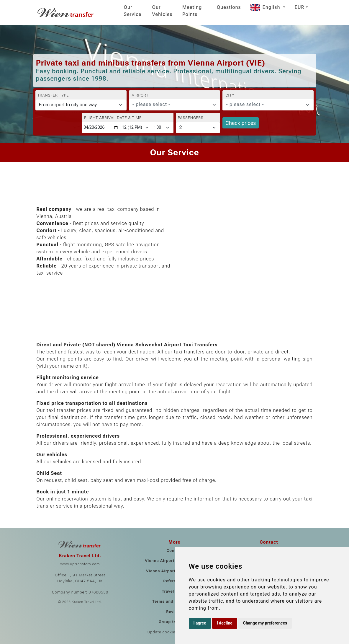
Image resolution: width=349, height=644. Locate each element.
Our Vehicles (162, 11)
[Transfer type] (81, 105)
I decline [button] (225, 623)
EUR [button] (300, 7)
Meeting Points (192, 11)
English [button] (266, 7)
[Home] (66, 12)
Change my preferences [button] (265, 623)
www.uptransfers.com (80, 564)
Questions (229, 7)
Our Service (133, 11)
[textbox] (171, 105)
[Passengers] (198, 128)
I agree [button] (200, 623)
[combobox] (174, 105)
